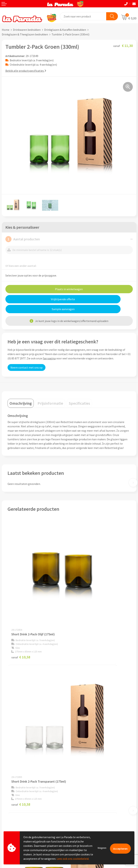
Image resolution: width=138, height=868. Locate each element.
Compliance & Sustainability (88, 749)
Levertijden (9, 810)
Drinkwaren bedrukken (27, 30)
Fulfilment (8, 826)
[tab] (21, 393)
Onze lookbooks (81, 809)
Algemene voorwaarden (85, 754)
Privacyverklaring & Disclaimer (89, 760)
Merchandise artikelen (84, 793)
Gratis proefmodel (13, 799)
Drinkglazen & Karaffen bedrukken (65, 30)
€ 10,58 (21, 598)
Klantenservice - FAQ (15, 793)
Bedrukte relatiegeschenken (88, 804)
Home (6, 30)
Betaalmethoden (12, 821)
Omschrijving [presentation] (21, 393)
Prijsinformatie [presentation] (50, 393)
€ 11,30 (21, 702)
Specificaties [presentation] (79, 393)
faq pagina (49, 348)
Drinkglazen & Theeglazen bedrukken (25, 34)
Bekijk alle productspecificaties (26, 71)
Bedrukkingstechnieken (85, 798)
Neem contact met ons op (27, 358)
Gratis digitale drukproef (17, 804)
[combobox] (83, 16)
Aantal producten (23, 239)
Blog (74, 815)
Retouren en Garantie (15, 815)
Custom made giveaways (86, 787)
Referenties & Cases (83, 743)
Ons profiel (78, 738)
